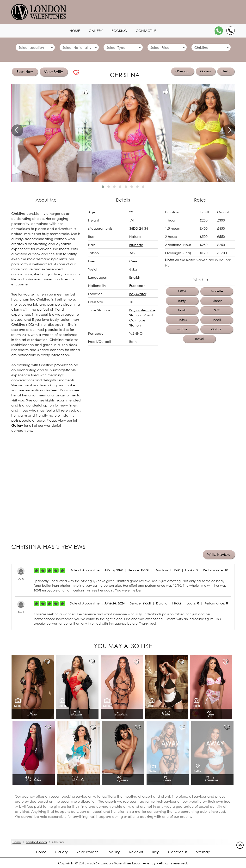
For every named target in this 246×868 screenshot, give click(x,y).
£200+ (182, 291)
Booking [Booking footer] (114, 852)
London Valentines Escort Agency (128, 863)
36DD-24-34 (139, 228)
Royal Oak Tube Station (141, 320)
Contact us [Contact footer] (178, 852)
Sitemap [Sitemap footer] (203, 852)
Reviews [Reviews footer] (136, 852)
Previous (182, 71)
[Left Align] (36, 570)
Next (226, 71)
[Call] (231, 31)
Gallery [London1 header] (96, 31)
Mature (182, 329)
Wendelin (34, 779)
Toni (168, 779)
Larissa (122, 714)
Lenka (77, 714)
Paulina (212, 779)
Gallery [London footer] (61, 852)
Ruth (166, 714)
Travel (199, 339)
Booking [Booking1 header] (119, 31)
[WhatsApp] (219, 31)
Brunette (136, 245)
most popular (47, 329)
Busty (182, 301)
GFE (217, 310)
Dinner (217, 301)
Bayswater (138, 294)
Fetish (182, 310)
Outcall (217, 329)
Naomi (123, 779)
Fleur (33, 714)
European (137, 286)
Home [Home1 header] (75, 31)
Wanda (79, 779)
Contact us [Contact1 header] (146, 31)
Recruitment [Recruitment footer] (87, 852)
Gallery (206, 71)
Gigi (211, 714)
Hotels (182, 320)
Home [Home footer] (41, 852)
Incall (217, 320)
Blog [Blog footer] (156, 852)
